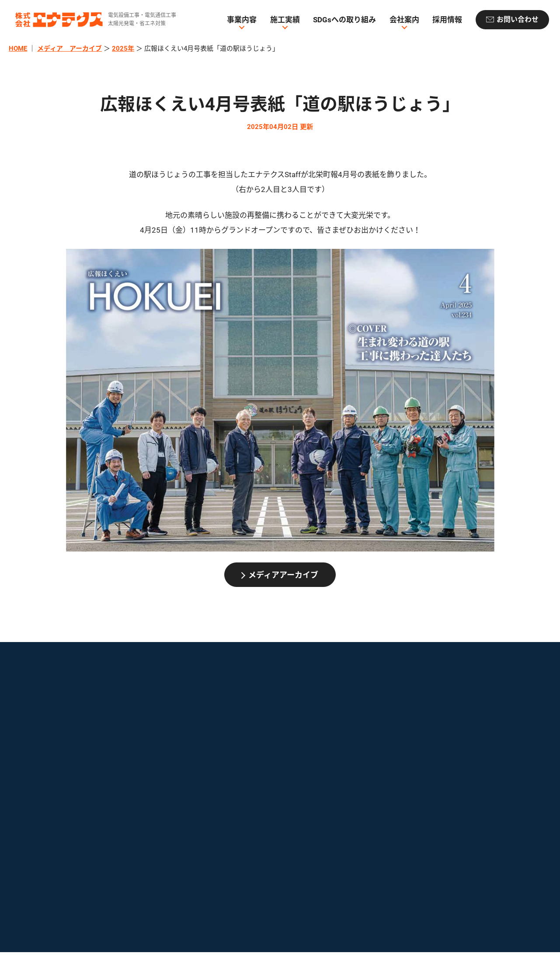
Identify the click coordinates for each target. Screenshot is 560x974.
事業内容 (242, 20)
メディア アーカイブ (70, 49)
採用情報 (447, 20)
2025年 (123, 49)
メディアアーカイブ (283, 575)
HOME (18, 49)
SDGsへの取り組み (344, 20)
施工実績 (285, 20)
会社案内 (404, 20)
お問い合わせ (518, 19)
